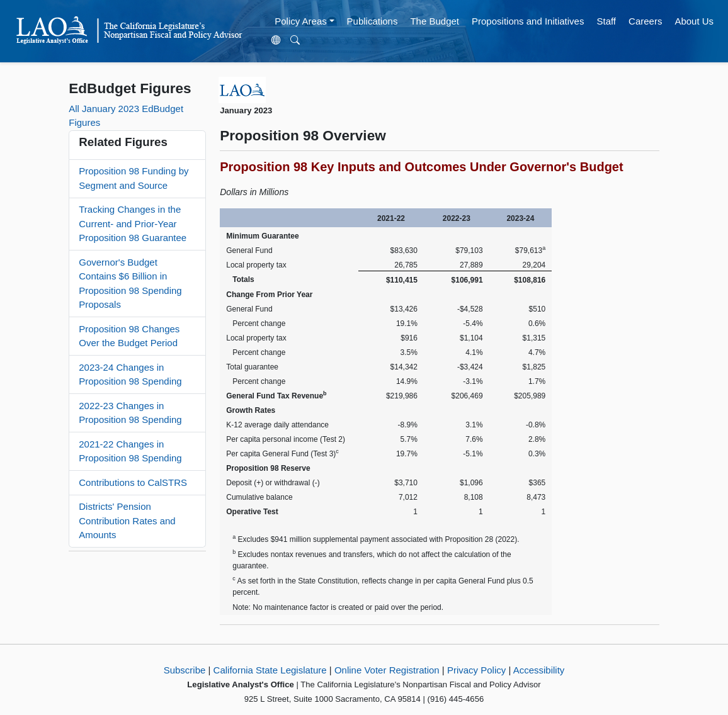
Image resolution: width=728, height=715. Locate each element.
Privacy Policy (476, 670)
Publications (373, 21)
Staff (606, 21)
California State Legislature (270, 670)
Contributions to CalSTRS (133, 482)
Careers (645, 21)
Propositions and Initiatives (528, 21)
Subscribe (185, 670)
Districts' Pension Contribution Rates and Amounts (127, 521)
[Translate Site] (276, 41)
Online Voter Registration (387, 670)
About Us (694, 21)
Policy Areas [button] (301, 21)
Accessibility (539, 670)
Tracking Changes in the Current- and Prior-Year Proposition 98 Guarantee (133, 223)
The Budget (435, 21)
